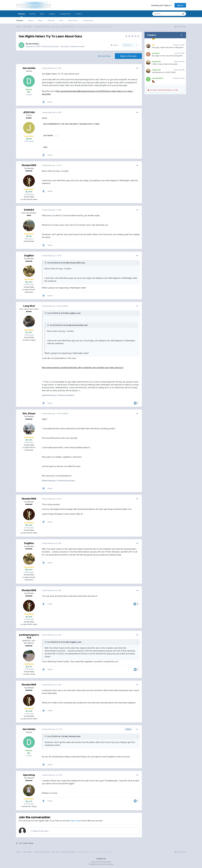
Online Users (73, 20)
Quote (50, 102)
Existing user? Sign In (162, 5)
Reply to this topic (128, 56)
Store (42, 14)
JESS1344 (29, 112)
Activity (32, 14)
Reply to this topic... (40, 831)
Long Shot (29, 306)
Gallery (31, 20)
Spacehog (29, 775)
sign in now (75, 821)
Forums (20, 20)
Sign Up (180, 5)
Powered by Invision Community (101, 864)
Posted (52, 68)
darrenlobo (34, 44)
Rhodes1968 (29, 165)
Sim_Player (29, 413)
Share (114, 45)
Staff (61, 20)
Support (52, 14)
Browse (22, 15)
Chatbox (79, 14)
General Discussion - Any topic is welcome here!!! (63, 46)
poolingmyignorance (29, 636)
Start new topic (104, 56)
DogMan (29, 256)
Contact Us (101, 859)
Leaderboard (88, 20)
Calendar (51, 20)
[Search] (166, 14)
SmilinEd (29, 210)
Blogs (40, 20)
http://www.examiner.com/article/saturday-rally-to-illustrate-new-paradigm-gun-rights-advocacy (83, 368)
